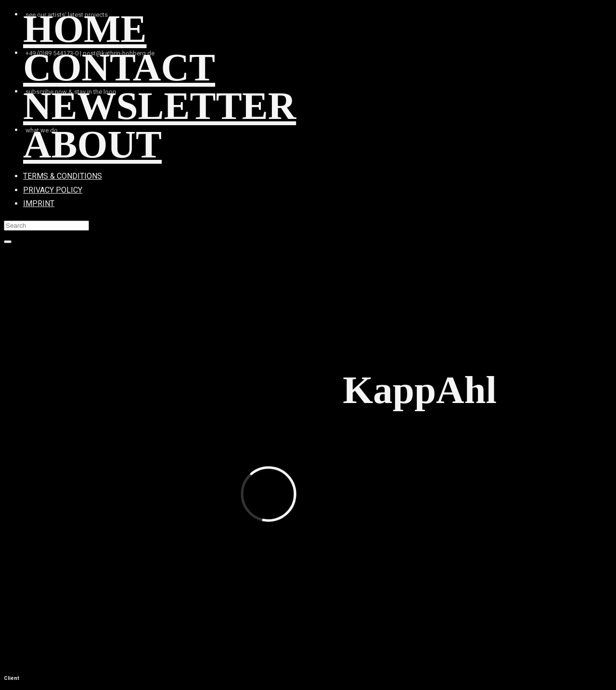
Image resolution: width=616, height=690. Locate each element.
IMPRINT (39, 203)
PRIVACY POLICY (53, 190)
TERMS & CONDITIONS (63, 176)
